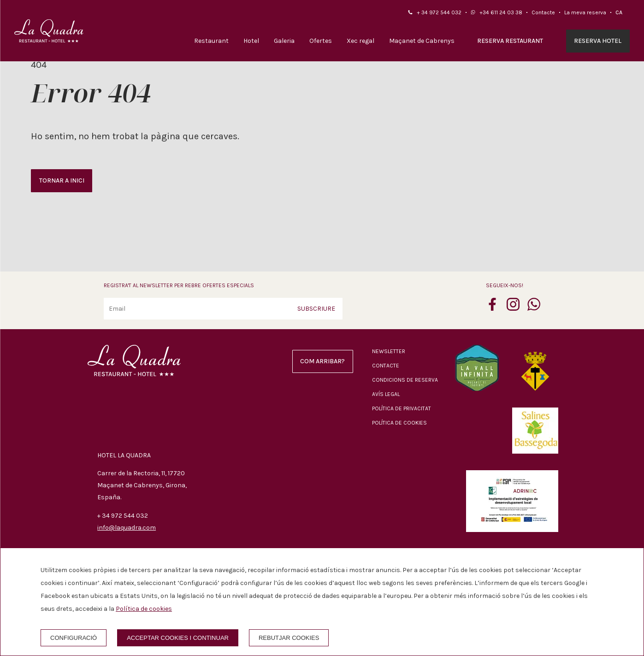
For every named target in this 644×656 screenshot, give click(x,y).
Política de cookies (399, 423)
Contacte (543, 12)
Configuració (74, 638)
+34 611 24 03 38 (501, 12)
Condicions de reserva (405, 380)
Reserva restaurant (510, 41)
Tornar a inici (62, 180)
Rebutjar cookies (289, 638)
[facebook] (492, 308)
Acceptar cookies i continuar (178, 638)
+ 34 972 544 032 (439, 12)
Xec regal (360, 41)
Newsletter (389, 351)
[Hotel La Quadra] (49, 31)
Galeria (284, 41)
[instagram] (513, 308)
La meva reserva (585, 12)
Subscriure (316, 309)
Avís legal (386, 394)
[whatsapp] (534, 308)
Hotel (251, 41)
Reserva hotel (598, 41)
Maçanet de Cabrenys (422, 41)
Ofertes (321, 41)
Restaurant (211, 41)
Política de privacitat (402, 408)
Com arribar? (322, 361)
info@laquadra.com (127, 528)
